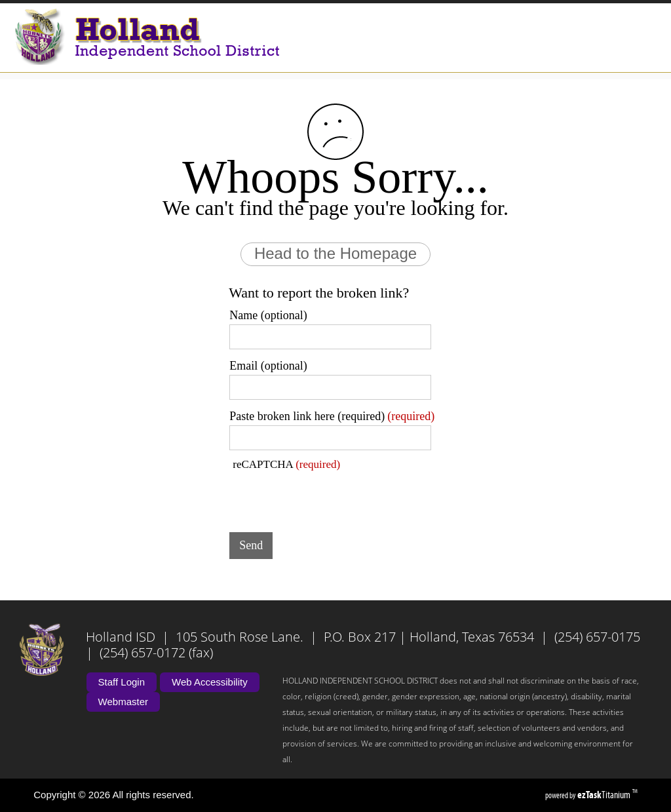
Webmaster (123, 702)
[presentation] (329, 497)
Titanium (605, 795)
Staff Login (122, 682)
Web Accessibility (210, 682)
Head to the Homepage (335, 253)
